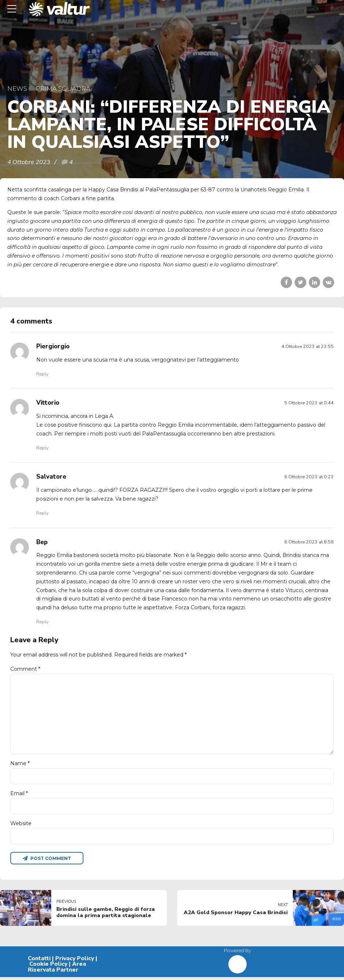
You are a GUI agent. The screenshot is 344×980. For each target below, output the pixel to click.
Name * (20, 766)
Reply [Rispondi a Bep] (42, 622)
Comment (25, 669)
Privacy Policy (75, 961)
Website (21, 826)
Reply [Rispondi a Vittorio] (42, 448)
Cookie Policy (48, 967)
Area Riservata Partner (57, 970)
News (17, 89)
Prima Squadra (63, 89)
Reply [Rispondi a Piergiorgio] (42, 374)
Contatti (39, 961)
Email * (19, 796)
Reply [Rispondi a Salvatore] (42, 513)
